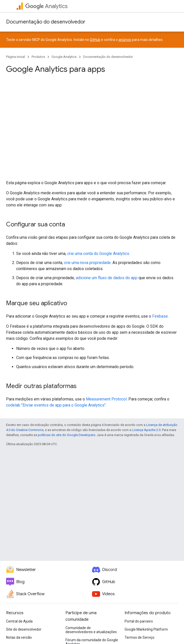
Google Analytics (64, 57)
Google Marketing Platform (146, 629)
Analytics (46, 6)
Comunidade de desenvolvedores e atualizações (91, 630)
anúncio (125, 40)
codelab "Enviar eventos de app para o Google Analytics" (56, 405)
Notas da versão (19, 637)
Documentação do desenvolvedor (46, 22)
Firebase (160, 316)
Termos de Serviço (140, 637)
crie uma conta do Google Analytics (98, 254)
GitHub (95, 40)
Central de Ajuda (19, 621)
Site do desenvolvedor (24, 629)
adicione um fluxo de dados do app (107, 278)
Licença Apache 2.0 (146, 430)
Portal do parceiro (139, 621)
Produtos (38, 57)
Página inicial (16, 57)
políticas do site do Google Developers (67, 435)
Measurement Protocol (106, 399)
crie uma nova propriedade (87, 263)
